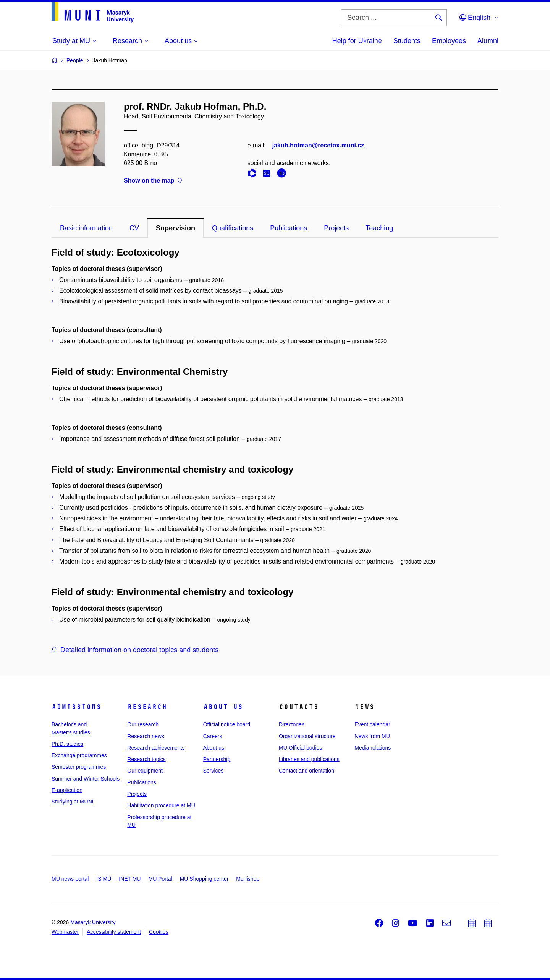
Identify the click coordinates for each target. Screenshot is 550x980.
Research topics (146, 759)
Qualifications (233, 228)
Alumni (488, 41)
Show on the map (153, 181)
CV (134, 228)
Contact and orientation (307, 771)
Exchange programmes (79, 755)
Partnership (217, 759)
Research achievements (156, 748)
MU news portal (70, 879)
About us (223, 707)
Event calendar (372, 724)
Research (147, 707)
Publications (289, 228)
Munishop (248, 879)
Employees (449, 41)
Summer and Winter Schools (86, 779)
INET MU (130, 879)
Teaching (379, 228)
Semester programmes (79, 767)
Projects (336, 228)
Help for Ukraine (357, 41)
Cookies (159, 932)
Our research (143, 724)
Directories (292, 724)
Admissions (76, 707)
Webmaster (65, 932)
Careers (213, 736)
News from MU (372, 736)
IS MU (104, 879)
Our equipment (145, 771)
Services (214, 771)
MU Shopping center (204, 879)
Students (407, 41)
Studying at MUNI (73, 802)
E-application (67, 790)
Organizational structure (307, 736)
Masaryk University (93, 922)
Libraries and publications (309, 759)
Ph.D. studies (67, 744)
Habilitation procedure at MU (161, 805)
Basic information (86, 228)
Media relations (373, 748)
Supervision (176, 228)
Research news (146, 736)
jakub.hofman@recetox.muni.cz (318, 145)
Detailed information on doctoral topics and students (135, 650)
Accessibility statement (114, 932)
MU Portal (160, 879)
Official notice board (227, 724)
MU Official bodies (300, 748)
